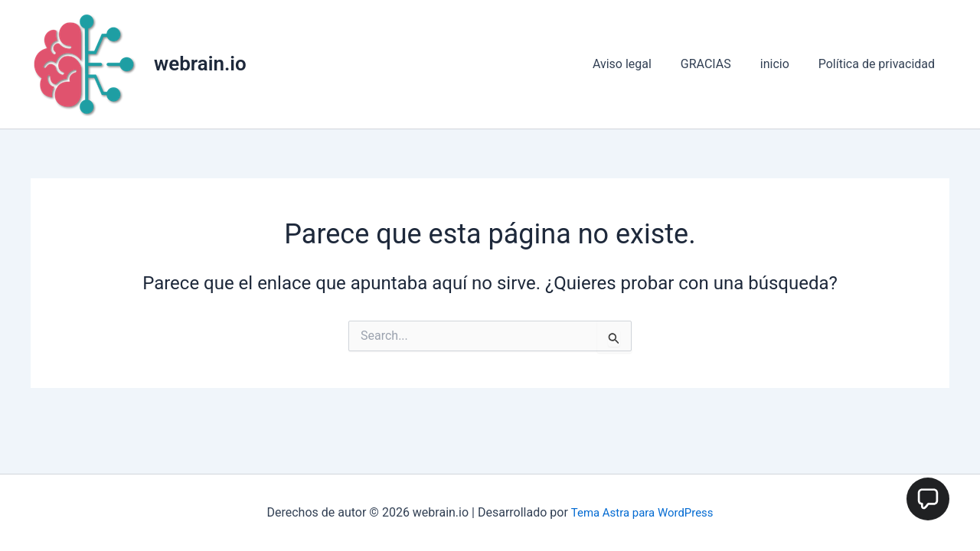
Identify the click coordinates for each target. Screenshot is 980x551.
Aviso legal (638, 64)
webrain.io (200, 64)
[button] (928, 499)
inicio (782, 64)
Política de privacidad (879, 64)
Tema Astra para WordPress (642, 512)
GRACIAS (717, 64)
